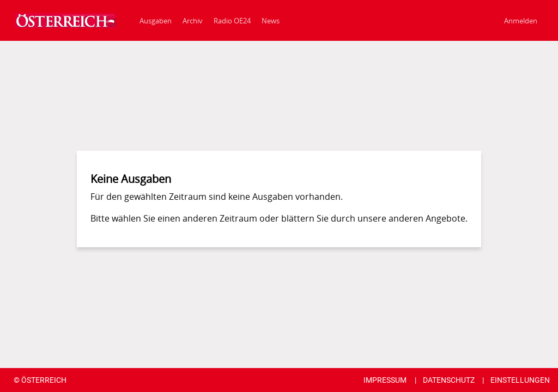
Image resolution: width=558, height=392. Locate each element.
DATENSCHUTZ (449, 380)
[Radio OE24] (232, 20)
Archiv (193, 21)
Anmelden (521, 21)
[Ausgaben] (63, 21)
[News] (271, 20)
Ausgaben (156, 21)
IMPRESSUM (385, 380)
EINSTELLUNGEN (520, 380)
